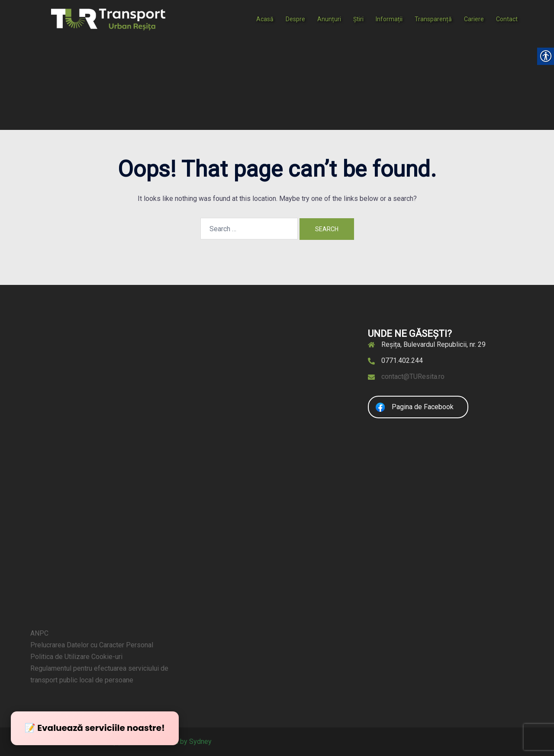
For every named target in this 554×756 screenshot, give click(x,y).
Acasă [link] (265, 19)
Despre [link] (295, 19)
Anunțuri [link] (329, 19)
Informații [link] (389, 19)
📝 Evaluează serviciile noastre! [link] (95, 728)
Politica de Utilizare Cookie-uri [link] (76, 657)
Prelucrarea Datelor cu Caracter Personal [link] (92, 645)
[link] (108, 19)
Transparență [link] (433, 19)
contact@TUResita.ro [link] (413, 376)
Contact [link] (507, 19)
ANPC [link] (39, 633)
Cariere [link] (474, 19)
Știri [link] (358, 19)
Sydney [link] (200, 741)
